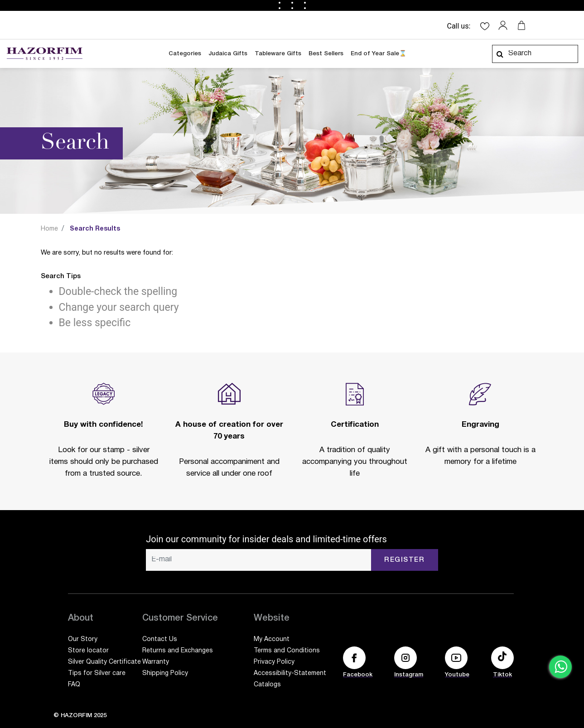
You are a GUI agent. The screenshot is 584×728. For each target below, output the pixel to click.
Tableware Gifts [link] (278, 54)
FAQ (74, 685)
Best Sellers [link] (326, 54)
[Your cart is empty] (521, 25)
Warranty (156, 662)
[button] (505, 25)
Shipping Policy (165, 673)
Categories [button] (185, 54)
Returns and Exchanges (178, 651)
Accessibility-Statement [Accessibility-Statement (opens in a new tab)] (290, 673)
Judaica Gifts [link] (228, 54)
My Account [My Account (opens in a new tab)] (272, 639)
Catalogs (267, 685)
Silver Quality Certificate (104, 662)
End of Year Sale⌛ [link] (379, 54)
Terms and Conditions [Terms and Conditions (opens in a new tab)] (287, 651)
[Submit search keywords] (500, 54)
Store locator (88, 651)
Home (49, 229)
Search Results (95, 229)
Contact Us (160, 639)
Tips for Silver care (97, 673)
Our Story (83, 639)
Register (404, 560)
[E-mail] (259, 560)
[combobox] (535, 54)
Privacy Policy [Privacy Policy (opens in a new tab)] (274, 662)
